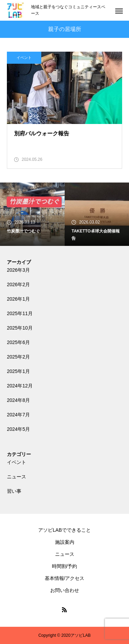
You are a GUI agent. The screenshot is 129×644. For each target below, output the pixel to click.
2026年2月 (18, 284)
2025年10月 (20, 328)
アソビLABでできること (64, 530)
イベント (24, 58)
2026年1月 (18, 299)
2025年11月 (20, 313)
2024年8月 (18, 400)
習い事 (14, 491)
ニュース (17, 477)
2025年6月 (18, 342)
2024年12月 (20, 386)
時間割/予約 (65, 566)
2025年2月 (18, 357)
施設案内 (65, 542)
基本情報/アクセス (65, 578)
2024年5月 (18, 429)
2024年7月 (18, 415)
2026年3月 (18, 270)
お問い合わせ (65, 590)
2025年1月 (18, 371)
